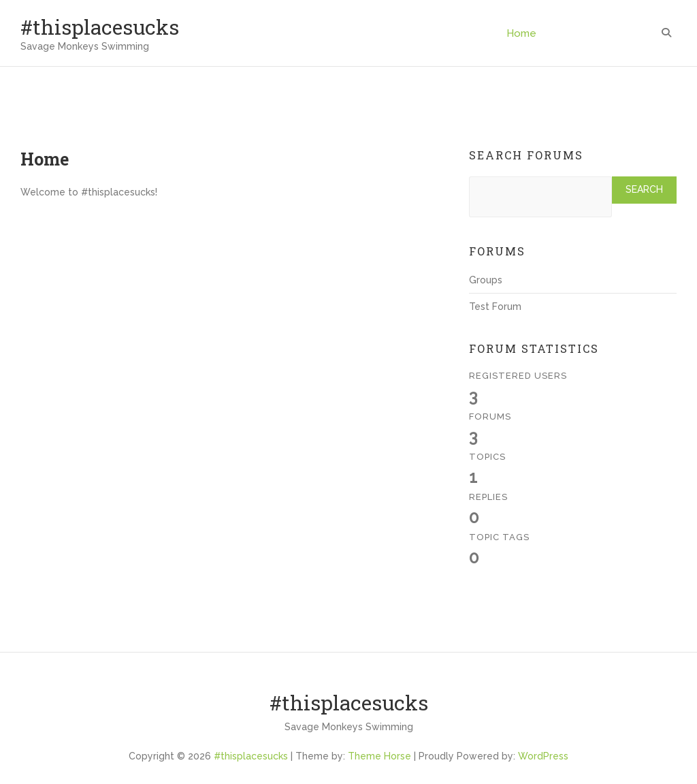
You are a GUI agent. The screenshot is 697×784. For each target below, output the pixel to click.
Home (521, 33)
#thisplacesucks (100, 27)
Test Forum (495, 307)
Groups (486, 280)
